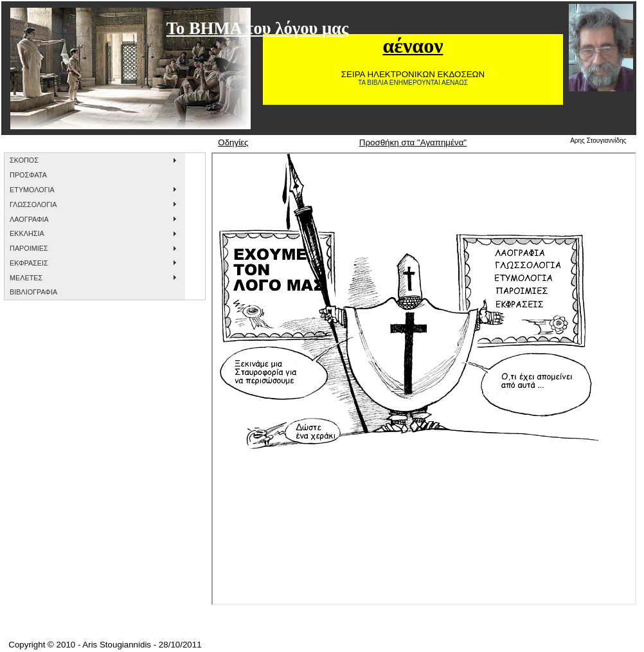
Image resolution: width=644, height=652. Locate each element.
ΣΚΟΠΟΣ (24, 160)
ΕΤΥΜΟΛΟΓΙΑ (32, 190)
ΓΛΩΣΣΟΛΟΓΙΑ (33, 204)
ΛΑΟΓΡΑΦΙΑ (29, 219)
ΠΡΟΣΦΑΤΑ (28, 175)
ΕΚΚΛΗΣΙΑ (27, 233)
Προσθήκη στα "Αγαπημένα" (413, 142)
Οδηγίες (233, 142)
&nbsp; (424, 379)
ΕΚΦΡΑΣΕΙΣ (29, 263)
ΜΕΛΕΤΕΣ (26, 278)
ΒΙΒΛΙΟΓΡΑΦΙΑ (33, 292)
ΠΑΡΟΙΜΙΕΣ (29, 248)
